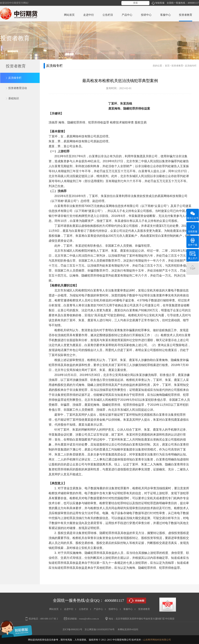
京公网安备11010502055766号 (100, 630)
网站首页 (69, 15)
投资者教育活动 (18, 88)
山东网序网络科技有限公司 (157, 640)
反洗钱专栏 (15, 78)
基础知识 (14, 98)
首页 (167, 66)
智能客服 (158, 3)
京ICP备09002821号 (72, 630)
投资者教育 (177, 66)
